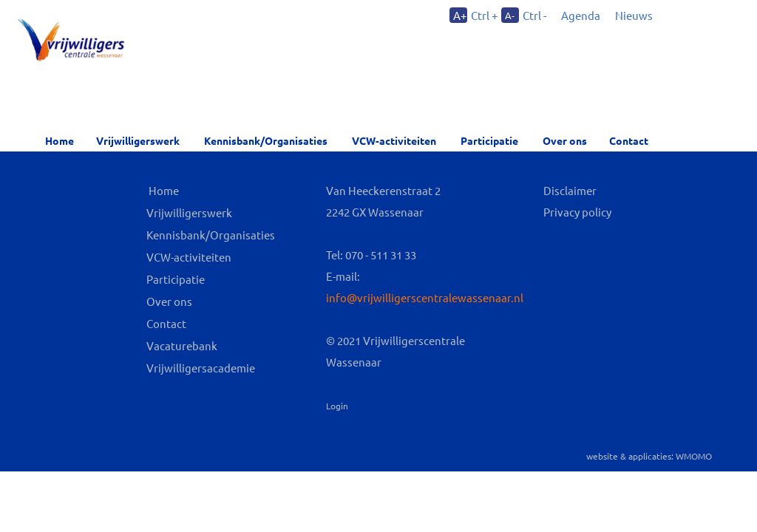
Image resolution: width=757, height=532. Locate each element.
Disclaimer (570, 190)
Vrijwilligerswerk (138, 140)
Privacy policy (577, 212)
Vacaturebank (182, 345)
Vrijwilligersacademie (201, 368)
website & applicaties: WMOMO (649, 456)
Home (60, 140)
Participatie (489, 140)
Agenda (581, 15)
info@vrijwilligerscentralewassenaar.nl (425, 297)
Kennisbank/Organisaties (266, 140)
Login (337, 406)
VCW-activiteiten (394, 140)
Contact (629, 140)
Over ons (169, 301)
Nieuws (634, 15)
